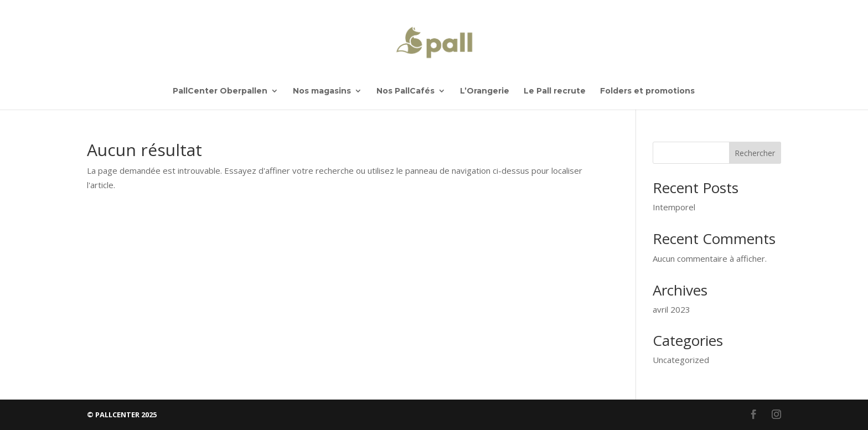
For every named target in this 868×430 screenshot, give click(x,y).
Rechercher (755, 153)
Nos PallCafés (405, 91)
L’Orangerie (485, 91)
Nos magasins (322, 91)
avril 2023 (671, 309)
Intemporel (674, 207)
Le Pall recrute (555, 91)
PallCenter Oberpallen (220, 91)
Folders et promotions (647, 91)
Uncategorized (681, 360)
